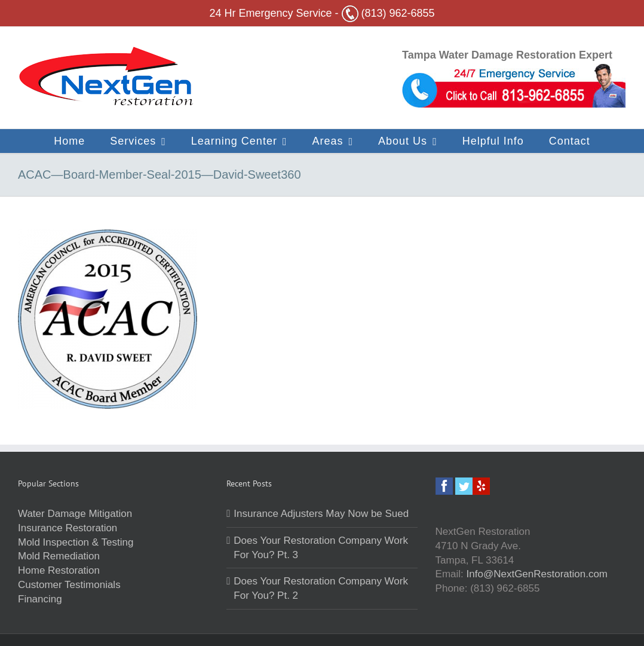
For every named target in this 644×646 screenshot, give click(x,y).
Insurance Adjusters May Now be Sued (321, 514)
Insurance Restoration (68, 528)
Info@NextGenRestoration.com (537, 574)
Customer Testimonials (69, 585)
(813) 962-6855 (388, 13)
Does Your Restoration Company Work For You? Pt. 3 (321, 548)
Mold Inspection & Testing (76, 542)
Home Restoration (59, 570)
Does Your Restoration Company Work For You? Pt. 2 (321, 588)
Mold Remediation (59, 556)
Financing (40, 599)
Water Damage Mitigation (75, 514)
